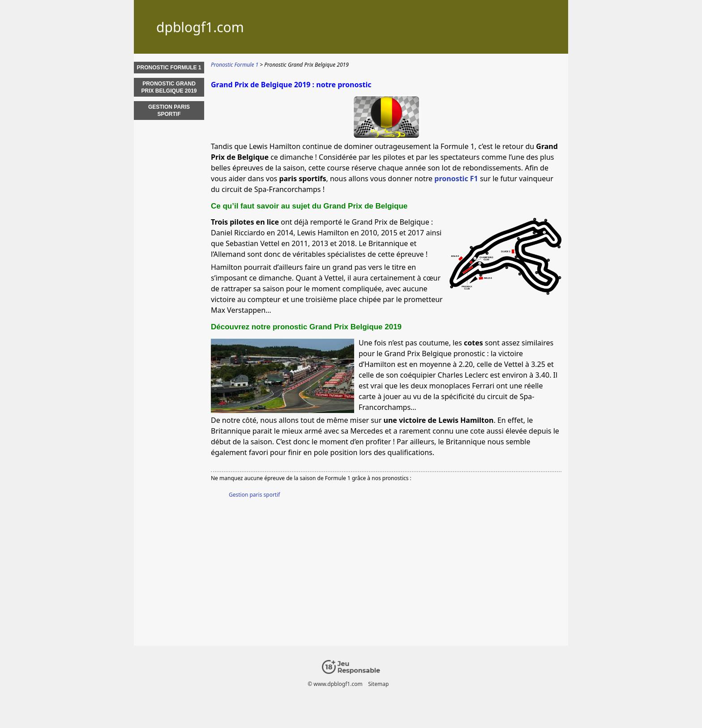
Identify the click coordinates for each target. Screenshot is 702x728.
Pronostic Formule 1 (169, 68)
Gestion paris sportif (254, 495)
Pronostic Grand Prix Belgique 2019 (169, 87)
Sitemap (378, 684)
